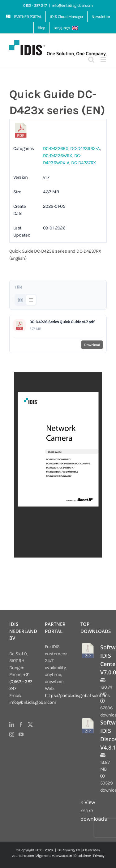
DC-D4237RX (84, 163)
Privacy (99, 856)
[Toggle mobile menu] (104, 60)
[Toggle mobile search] (91, 60)
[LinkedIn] (12, 725)
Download (92, 345)
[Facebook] (21, 725)
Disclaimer (83, 856)
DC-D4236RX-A (85, 148)
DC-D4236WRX (58, 156)
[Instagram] (12, 734)
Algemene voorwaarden (54, 856)
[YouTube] (21, 734)
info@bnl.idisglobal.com (72, 5)
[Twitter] (30, 725)
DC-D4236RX (56, 148)
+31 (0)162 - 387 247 (21, 681)
